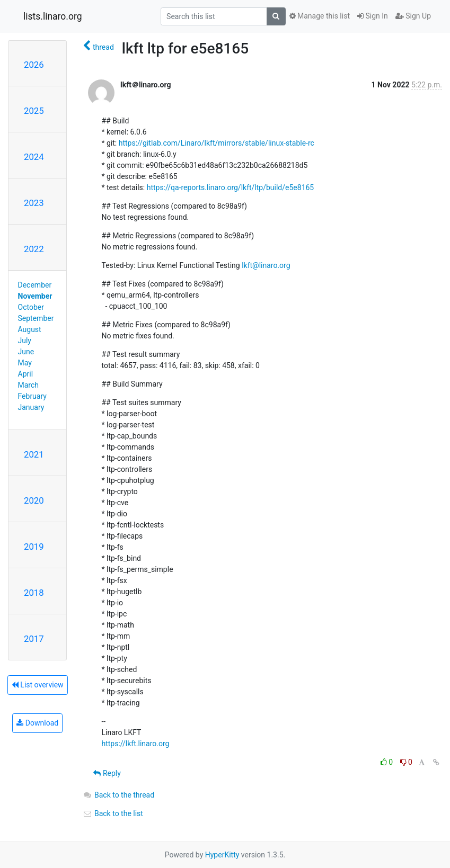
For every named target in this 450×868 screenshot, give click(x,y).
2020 (34, 500)
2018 (34, 593)
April (26, 374)
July (25, 341)
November (35, 296)
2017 (34, 639)
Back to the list (113, 813)
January (31, 407)
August (30, 329)
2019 (34, 547)
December (35, 285)
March (29, 385)
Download (37, 723)
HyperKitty (222, 855)
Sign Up (413, 16)
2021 (34, 454)
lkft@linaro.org (266, 265)
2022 (34, 249)
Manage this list (320, 16)
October (31, 307)
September (36, 318)
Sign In (373, 16)
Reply (107, 773)
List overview (38, 685)
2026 (34, 65)
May (25, 363)
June (26, 352)
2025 (34, 111)
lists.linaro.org (53, 16)
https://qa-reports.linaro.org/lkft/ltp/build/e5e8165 (231, 187)
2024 (34, 157)
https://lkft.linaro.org (135, 744)
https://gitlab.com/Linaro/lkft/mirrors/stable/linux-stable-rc (217, 143)
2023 (34, 203)
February (32, 396)
